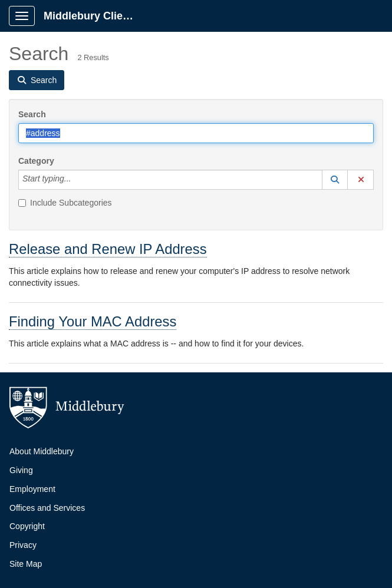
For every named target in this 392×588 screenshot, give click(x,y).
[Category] (77, 180)
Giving (21, 470)
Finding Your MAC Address (93, 321)
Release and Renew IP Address (108, 249)
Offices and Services (47, 508)
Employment (32, 489)
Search (32, 114)
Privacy (23, 545)
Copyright (27, 526)
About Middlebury (42, 451)
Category (36, 161)
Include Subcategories (65, 203)
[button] (335, 180)
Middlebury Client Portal (95, 16)
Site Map (26, 564)
